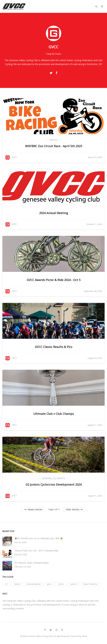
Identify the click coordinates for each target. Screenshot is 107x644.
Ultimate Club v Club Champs (54, 414)
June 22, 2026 (21, 542)
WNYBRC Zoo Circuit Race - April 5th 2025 (54, 146)
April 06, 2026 (21, 555)
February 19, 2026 (23, 567)
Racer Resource (91, 584)
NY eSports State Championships (32, 563)
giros (49, 584)
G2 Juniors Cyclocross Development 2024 (54, 484)
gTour (61, 584)
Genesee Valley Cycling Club (40, 636)
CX (54, 478)
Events (54, 140)
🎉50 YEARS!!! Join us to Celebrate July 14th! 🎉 (39, 538)
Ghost (84, 636)
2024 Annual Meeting (54, 213)
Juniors (47, 478)
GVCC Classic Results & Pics (54, 347)
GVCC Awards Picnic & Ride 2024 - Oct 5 (54, 280)
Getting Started (34, 584)
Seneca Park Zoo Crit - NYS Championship (36, 551)
